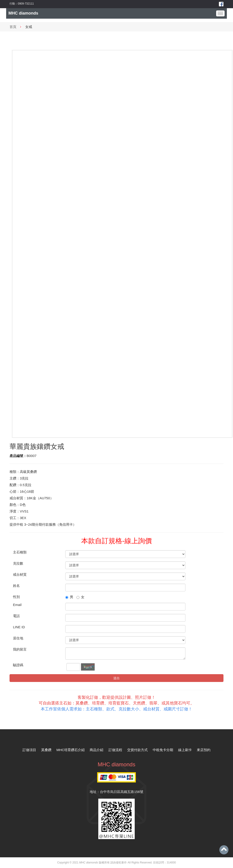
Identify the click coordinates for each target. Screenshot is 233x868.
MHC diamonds (23, 13)
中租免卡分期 (163, 750)
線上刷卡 (185, 750)
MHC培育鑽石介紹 (71, 750)
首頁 (13, 27)
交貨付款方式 (137, 750)
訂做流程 (115, 750)
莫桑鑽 (46, 750)
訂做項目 (29, 750)
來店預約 (204, 750)
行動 (12, 4)
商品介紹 (96, 750)
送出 (116, 678)
